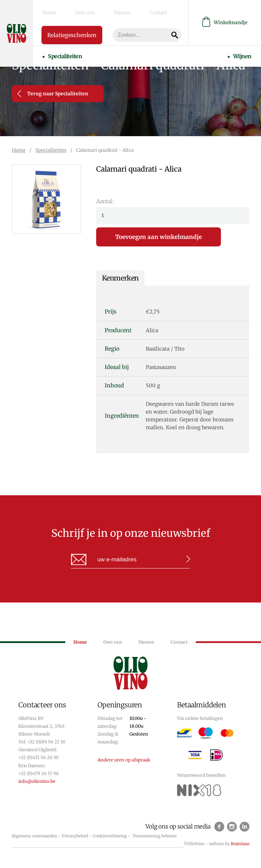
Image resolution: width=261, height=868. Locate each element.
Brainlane (240, 844)
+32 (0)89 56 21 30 (46, 742)
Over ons (66, 11)
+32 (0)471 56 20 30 (38, 758)
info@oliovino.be (37, 781)
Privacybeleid (75, 836)
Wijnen (248, 48)
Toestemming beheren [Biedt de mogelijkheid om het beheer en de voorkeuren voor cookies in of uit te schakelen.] (155, 836)
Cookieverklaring (110, 836)
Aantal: (105, 201)
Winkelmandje (225, 21)
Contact (115, 11)
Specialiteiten (58, 48)
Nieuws (91, 11)
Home (43, 11)
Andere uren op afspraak (124, 760)
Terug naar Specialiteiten (53, 94)
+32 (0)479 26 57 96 (39, 774)
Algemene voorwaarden (34, 836)
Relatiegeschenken (72, 31)
